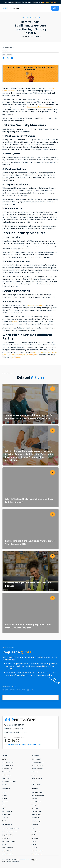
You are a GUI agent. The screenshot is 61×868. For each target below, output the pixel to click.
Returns (5, 844)
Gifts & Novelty (35, 818)
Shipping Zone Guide (37, 851)
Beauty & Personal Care (38, 795)
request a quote (15, 357)
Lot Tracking (35, 772)
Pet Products (35, 808)
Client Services (6, 778)
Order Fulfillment (36, 759)
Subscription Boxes (37, 778)
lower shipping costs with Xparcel (45, 352)
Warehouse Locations (8, 762)
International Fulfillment (38, 762)
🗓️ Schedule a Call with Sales (14, 729)
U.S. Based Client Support (9, 781)
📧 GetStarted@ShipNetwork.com (15, 732)
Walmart (5, 799)
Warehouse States (7, 772)
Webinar (34, 841)
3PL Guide (34, 848)
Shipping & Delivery (8, 848)
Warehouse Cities (7, 769)
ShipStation (5, 802)
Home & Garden (36, 814)
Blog (33, 828)
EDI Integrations (7, 814)
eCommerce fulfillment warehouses (39, 107)
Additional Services (37, 784)
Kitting (33, 775)
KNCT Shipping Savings (37, 765)
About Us (5, 759)
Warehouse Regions (8, 765)
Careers (5, 784)
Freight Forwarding (7, 835)
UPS (4, 805)
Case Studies (35, 838)
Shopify (4, 792)
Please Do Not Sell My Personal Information (19, 860)
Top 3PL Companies (37, 854)
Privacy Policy (6, 860)
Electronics (34, 799)
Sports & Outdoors (36, 811)
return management (31, 355)
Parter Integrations (7, 811)
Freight (33, 781)
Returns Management (37, 769)
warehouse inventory (35, 305)
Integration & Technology (9, 841)
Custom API (5, 818)
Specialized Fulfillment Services (11, 828)
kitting (15, 321)
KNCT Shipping (6, 838)
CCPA (31, 860)
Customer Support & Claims (10, 832)
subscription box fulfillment (12, 355)
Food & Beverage (36, 821)
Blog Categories (36, 832)
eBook (33, 835)
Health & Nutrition (36, 802)
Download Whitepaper (49, 2)
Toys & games (35, 805)
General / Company (8, 854)
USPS (4, 808)
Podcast (34, 844)
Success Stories (7, 775)
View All (4, 821)
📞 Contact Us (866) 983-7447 (14, 725)
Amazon (5, 795)
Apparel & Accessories (37, 792)
